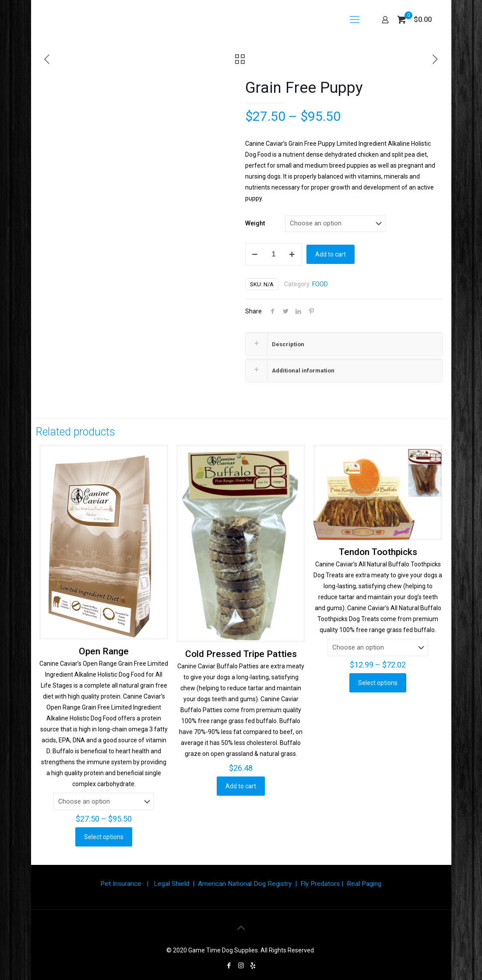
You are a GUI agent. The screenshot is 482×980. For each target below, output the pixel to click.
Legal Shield (171, 884)
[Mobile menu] (355, 20)
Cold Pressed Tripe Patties (241, 654)
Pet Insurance (121, 884)
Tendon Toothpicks (378, 552)
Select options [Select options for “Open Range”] (104, 837)
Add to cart (331, 254)
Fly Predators (320, 884)
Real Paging (364, 884)
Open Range (104, 651)
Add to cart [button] (241, 786)
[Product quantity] (274, 254)
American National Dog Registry (245, 884)
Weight (255, 223)
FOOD (320, 284)
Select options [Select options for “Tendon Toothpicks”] (378, 683)
